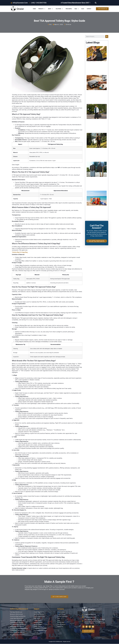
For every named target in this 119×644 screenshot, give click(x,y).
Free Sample (69, 9)
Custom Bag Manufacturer (19, 609)
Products (42, 9)
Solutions (59, 9)
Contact (89, 9)
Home (34, 9)
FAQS (77, 9)
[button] (96, 3)
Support (37, 609)
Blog (83, 9)
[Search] (107, 37)
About (50, 9)
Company (61, 609)
